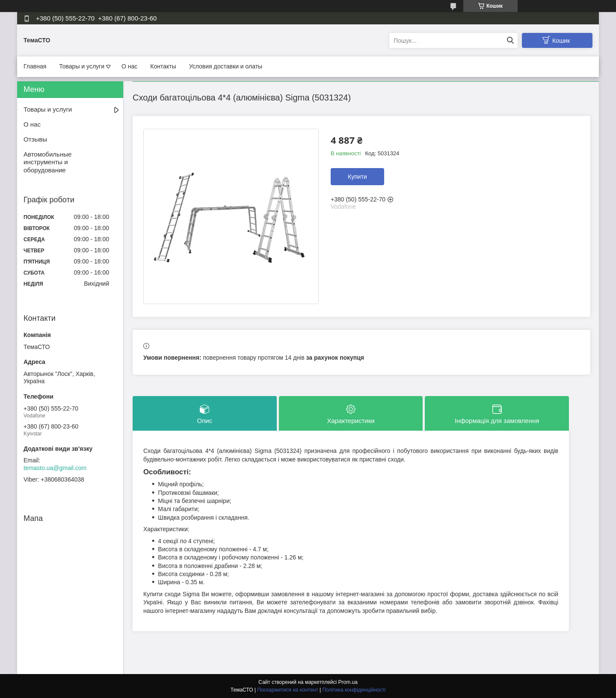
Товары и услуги (82, 66)
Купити (357, 177)
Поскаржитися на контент (287, 690)
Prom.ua (348, 682)
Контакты (163, 66)
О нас (129, 66)
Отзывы (35, 139)
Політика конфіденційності (354, 690)
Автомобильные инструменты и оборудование (47, 162)
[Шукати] (510, 40)
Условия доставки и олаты (226, 66)
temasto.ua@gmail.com (55, 468)
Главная (35, 66)
